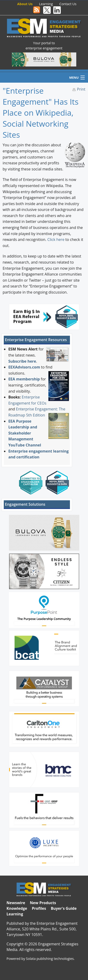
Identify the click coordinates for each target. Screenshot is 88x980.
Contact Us (68, 4)
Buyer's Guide (64, 908)
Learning (46, 4)
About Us (25, 4)
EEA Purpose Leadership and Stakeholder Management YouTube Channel (25, 433)
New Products (43, 903)
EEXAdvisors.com (24, 367)
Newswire (16, 903)
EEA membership (24, 379)
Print (81, 89)
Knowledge (17, 908)
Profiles (39, 908)
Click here (56, 239)
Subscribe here (22, 361)
